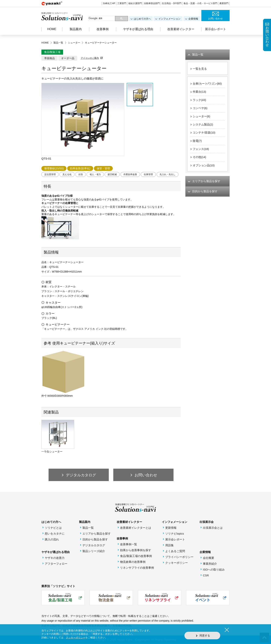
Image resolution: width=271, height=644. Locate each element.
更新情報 (171, 528)
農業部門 (224, 3)
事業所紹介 (210, 564)
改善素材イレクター (181, 29)
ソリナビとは (53, 528)
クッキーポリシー (177, 563)
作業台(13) (199, 92)
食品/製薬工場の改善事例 (136, 556)
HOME (52, 29)
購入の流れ (52, 540)
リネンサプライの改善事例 (137, 568)
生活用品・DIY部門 (172, 3)
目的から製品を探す (95, 540)
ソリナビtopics (175, 534)
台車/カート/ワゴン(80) (207, 84)
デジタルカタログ (94, 546)
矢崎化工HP (109, 3)
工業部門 (122, 3)
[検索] (102, 18)
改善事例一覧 (129, 545)
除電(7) (197, 142)
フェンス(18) (201, 150)
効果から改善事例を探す (136, 550)
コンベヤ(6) (200, 109)
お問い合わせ (215, 19)
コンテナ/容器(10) (204, 134)
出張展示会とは (213, 528)
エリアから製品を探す (97, 534)
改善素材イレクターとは (136, 528)
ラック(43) (199, 100)
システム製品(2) (203, 125)
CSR (206, 576)
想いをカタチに (55, 534)
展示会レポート (215, 29)
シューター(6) (201, 117)
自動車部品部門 (152, 3)
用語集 (169, 546)
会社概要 (209, 558)
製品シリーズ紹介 (94, 551)
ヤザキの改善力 (55, 558)
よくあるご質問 (175, 551)
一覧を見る (200, 69)
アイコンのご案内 (90, 58)
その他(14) (199, 159)
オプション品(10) (204, 167)
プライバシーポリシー (179, 557)
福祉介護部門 (135, 3)
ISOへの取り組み (214, 570)
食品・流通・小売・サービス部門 (200, 3)
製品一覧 (88, 528)
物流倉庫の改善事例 (133, 562)
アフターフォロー (56, 564)
